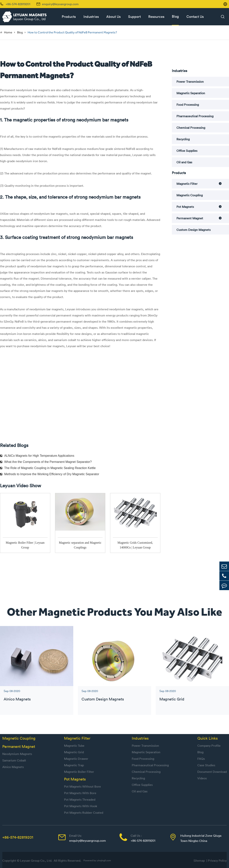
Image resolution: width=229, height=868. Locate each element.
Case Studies (206, 765)
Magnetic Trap (74, 765)
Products (69, 17)
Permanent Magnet (190, 218)
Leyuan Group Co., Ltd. (37, 861)
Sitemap (200, 861)
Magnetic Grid (172, 699)
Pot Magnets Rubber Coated (84, 813)
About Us (113, 17)
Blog (175, 16)
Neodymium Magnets (17, 754)
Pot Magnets (185, 207)
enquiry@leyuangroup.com (60, 4)
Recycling (183, 139)
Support (134, 17)
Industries (91, 17)
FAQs (201, 759)
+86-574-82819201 (18, 837)
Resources (156, 17)
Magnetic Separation (191, 93)
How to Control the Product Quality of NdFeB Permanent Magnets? (72, 32)
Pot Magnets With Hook (81, 806)
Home (8, 32)
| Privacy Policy (217, 861)
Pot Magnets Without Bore (82, 786)
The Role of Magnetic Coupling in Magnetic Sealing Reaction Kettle (48, 468)
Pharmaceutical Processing (195, 116)
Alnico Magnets (17, 699)
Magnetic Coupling (190, 195)
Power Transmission (190, 82)
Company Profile (209, 746)
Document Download (212, 772)
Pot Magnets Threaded (80, 799)
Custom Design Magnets (194, 230)
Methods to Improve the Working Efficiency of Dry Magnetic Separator (50, 474)
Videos (202, 778)
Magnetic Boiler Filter (79, 772)
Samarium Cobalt (14, 760)
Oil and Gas (184, 162)
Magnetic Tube (74, 746)
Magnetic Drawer (76, 759)
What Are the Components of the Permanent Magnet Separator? (46, 462)
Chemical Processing (191, 128)
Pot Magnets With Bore (80, 793)
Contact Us (195, 17)
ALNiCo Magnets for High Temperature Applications (37, 456)
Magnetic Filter (187, 184)
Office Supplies (187, 151)
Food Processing (188, 105)
